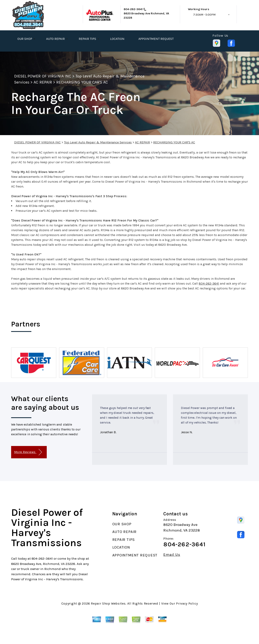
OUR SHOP (25, 39)
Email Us (172, 555)
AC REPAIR (43, 82)
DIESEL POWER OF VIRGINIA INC (43, 76)
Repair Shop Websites (108, 603)
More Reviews (28, 452)
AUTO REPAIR (55, 39)
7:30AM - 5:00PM (204, 15)
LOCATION (117, 39)
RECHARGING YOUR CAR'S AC (82, 82)
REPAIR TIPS (87, 39)
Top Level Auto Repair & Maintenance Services (98, 142)
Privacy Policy (187, 603)
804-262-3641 (133, 9)
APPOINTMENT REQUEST (156, 39)
